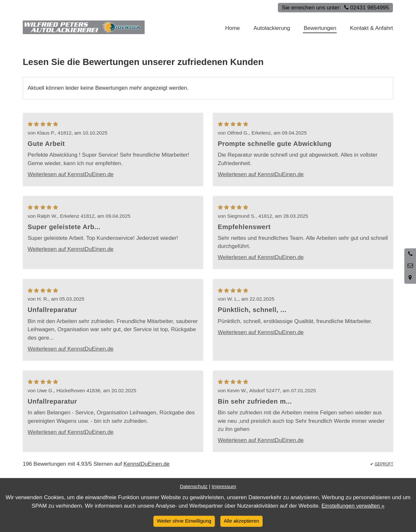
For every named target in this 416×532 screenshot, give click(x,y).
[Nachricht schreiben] (410, 266)
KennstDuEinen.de (147, 464)
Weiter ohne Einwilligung (184, 521)
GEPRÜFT (384, 464)
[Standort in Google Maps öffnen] (410, 278)
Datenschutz (194, 486)
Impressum (224, 486)
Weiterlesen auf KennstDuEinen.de (71, 174)
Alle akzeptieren (241, 521)
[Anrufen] (410, 254)
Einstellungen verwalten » (353, 506)
